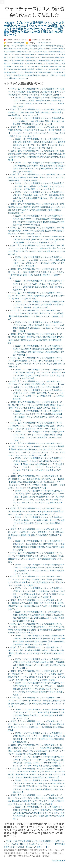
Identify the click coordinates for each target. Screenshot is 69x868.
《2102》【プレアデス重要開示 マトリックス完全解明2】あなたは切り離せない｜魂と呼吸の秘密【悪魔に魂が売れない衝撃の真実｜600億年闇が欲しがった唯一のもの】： (36, 112)
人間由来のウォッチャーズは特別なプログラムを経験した (25, 49)
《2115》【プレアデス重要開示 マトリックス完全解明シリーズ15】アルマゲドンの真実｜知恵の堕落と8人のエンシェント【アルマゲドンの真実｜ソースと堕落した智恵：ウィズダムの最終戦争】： (36, 384)
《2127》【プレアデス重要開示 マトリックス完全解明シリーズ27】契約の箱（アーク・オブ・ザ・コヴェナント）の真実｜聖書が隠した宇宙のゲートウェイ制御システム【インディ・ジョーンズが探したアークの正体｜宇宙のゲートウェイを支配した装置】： (39, 689)
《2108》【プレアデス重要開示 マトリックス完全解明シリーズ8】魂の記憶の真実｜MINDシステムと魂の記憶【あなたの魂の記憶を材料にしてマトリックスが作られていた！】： (36, 231)
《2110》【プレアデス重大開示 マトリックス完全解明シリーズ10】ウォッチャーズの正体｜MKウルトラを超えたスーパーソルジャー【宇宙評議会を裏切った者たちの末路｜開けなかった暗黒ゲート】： (34, 29)
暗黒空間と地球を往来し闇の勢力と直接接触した (28, 69)
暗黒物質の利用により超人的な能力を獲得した (29, 63)
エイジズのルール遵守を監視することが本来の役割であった (34, 55)
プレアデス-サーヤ (44, 43)
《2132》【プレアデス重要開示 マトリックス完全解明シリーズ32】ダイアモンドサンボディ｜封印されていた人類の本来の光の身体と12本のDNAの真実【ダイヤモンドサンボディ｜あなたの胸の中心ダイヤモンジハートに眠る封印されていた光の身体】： (39, 813)
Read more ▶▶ (59, 861)
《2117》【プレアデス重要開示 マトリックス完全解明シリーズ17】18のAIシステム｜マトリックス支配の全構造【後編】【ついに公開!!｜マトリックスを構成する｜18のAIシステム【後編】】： (36, 426)
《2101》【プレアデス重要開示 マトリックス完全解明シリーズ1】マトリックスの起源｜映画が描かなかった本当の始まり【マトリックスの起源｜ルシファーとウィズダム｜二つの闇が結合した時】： (37, 92)
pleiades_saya (19, 43)
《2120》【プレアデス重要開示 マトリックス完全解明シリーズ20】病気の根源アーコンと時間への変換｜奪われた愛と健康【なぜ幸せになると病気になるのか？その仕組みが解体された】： (36, 511)
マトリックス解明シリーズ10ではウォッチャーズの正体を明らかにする (37, 46)
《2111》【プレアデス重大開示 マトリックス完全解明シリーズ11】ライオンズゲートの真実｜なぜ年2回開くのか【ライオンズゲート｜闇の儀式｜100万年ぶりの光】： (36, 296)
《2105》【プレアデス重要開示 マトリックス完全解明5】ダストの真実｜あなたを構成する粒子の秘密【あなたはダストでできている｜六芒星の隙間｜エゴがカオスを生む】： (37, 177)
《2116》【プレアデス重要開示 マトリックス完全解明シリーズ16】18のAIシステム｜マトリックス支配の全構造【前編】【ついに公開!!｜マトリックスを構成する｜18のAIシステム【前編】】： (36, 405)
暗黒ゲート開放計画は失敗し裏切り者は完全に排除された (28, 75)
